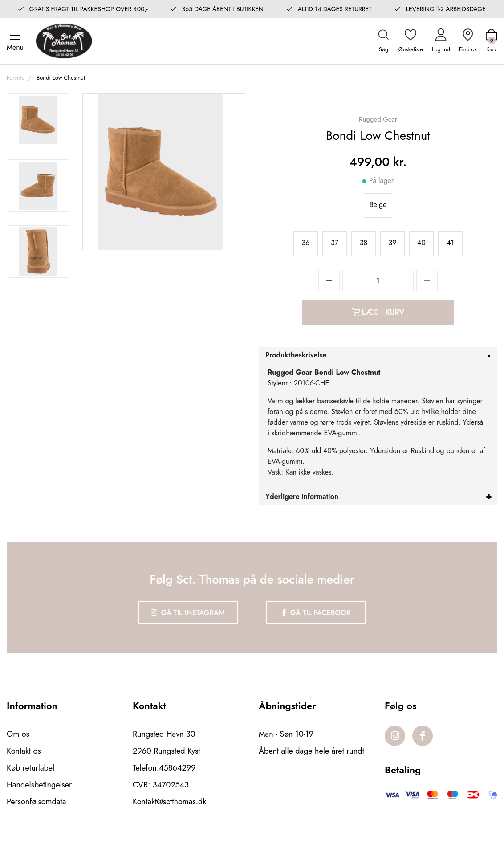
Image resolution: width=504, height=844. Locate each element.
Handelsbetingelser (39, 785)
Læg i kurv (378, 312)
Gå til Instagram (188, 613)
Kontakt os (24, 751)
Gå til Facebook (316, 613)
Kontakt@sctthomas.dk (169, 802)
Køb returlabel (30, 768)
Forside (16, 78)
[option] (38, 120)
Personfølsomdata (36, 802)
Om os (18, 734)
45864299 (177, 768)
